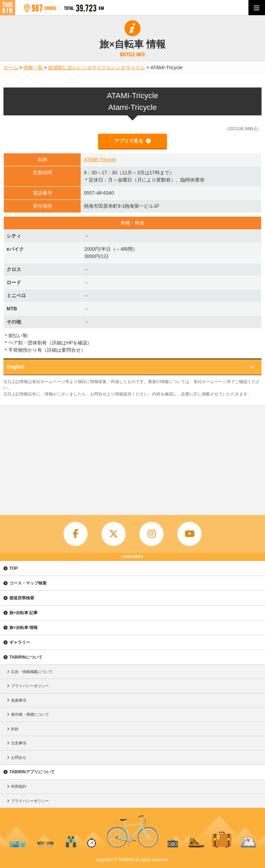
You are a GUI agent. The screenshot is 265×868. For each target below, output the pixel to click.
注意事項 (19, 743)
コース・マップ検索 (28, 583)
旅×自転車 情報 (23, 628)
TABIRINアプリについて (32, 772)
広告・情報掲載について (32, 672)
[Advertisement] (132, 456)
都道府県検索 (22, 598)
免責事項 (19, 700)
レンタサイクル (128, 68)
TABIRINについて (26, 657)
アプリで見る (129, 141)
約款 (15, 729)
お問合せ (19, 757)
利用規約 (19, 786)
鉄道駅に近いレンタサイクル (80, 68)
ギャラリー (20, 642)
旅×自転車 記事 (23, 613)
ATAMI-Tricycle (100, 159)
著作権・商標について (30, 714)
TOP (13, 568)
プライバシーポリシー (30, 686)
